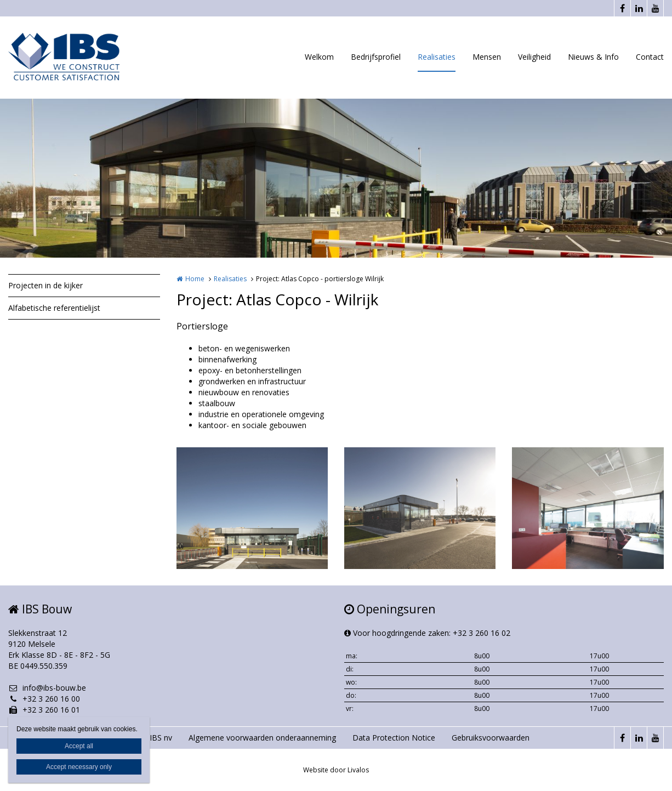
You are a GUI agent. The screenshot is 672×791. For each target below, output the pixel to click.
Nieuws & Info (593, 57)
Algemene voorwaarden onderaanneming (262, 738)
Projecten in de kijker (45, 285)
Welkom (319, 57)
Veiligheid (534, 57)
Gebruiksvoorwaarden (491, 738)
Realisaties (437, 57)
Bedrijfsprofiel (376, 57)
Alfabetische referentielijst (54, 308)
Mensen (487, 57)
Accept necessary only (79, 767)
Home (195, 279)
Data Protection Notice (394, 738)
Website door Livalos (336, 770)
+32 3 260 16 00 (44, 699)
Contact (650, 57)
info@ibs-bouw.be (47, 688)
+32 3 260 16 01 (44, 710)
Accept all (79, 746)
